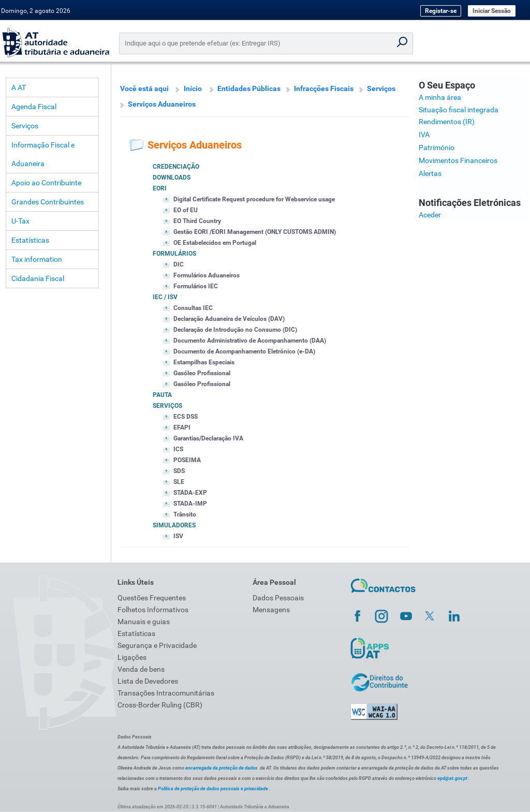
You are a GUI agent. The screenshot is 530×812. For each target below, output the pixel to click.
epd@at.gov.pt (452, 778)
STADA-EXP (190, 493)
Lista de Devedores (148, 681)
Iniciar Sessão (492, 11)
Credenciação (176, 167)
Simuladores (174, 525)
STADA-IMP (190, 504)
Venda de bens (141, 669)
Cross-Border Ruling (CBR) (160, 705)
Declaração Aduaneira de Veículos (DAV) (229, 319)
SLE (179, 482)
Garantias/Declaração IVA (208, 438)
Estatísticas (30, 240)
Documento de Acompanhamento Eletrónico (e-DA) (244, 351)
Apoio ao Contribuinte (46, 183)
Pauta (162, 395)
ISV (178, 536)
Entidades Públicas (249, 88)
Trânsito (185, 514)
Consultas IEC (193, 308)
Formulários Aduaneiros (207, 275)
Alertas (430, 173)
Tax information (37, 259)
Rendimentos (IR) (447, 122)
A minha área (440, 97)
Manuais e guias (144, 622)
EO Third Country (197, 221)
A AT (19, 87)
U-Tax (20, 221)
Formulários (174, 254)
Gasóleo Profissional (202, 373)
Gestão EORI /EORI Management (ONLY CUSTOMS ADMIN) (255, 232)
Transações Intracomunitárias (166, 693)
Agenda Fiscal (34, 107)
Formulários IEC (196, 286)
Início (193, 88)
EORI (160, 188)
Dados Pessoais (278, 598)
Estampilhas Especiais (204, 362)
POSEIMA (187, 460)
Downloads (172, 178)
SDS (179, 471)
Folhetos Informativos (153, 610)
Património (437, 147)
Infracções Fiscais (324, 88)
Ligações (132, 657)
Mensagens (271, 610)
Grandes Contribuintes (48, 202)
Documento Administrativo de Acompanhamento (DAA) (250, 341)
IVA (424, 135)
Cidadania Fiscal (38, 278)
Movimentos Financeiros (458, 160)
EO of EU (186, 210)
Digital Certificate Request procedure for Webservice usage (254, 199)
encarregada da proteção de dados (222, 768)
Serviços (25, 126)
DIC (179, 264)
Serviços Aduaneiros (162, 104)
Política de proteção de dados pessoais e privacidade (213, 789)
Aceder (430, 215)
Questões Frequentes (152, 598)
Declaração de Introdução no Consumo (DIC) (235, 330)
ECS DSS (186, 417)
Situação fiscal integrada (459, 110)
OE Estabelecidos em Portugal (215, 243)
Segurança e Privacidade (157, 645)
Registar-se (441, 11)
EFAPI (182, 427)
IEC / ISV (165, 297)
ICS (178, 449)
